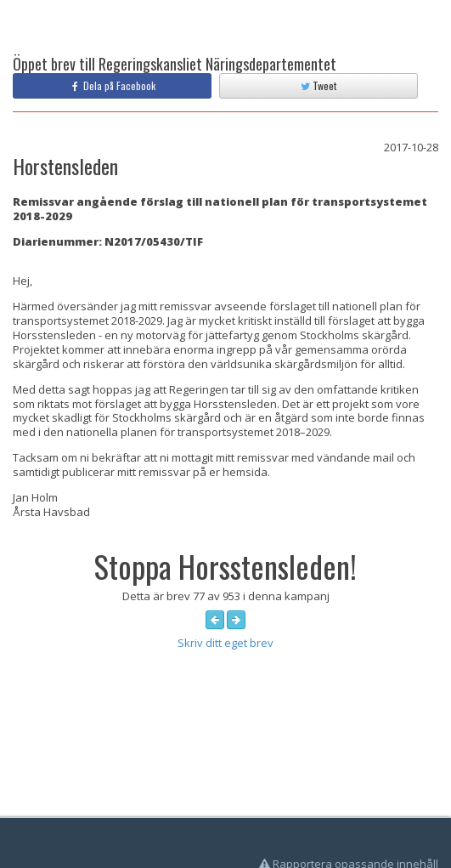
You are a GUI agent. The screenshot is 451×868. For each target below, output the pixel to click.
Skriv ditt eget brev (225, 643)
